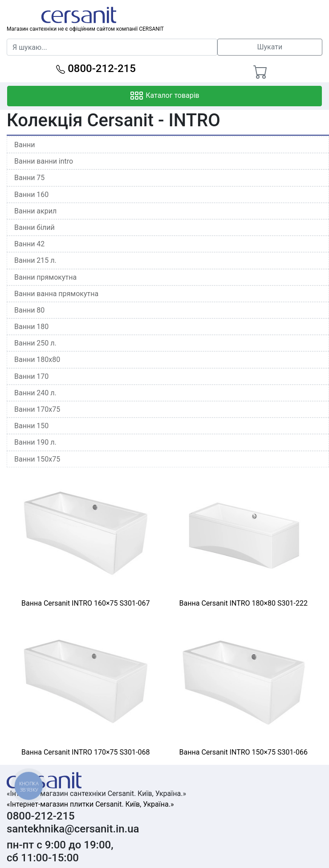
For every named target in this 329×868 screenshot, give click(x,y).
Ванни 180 (31, 327)
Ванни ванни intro (44, 161)
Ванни (24, 145)
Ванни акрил (35, 211)
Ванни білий (35, 227)
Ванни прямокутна (45, 277)
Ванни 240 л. (35, 393)
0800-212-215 (96, 68)
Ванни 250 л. (35, 343)
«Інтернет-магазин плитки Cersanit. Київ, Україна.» (90, 804)
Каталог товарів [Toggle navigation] (164, 96)
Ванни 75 (29, 178)
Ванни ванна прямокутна (56, 294)
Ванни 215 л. (35, 260)
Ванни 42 (29, 244)
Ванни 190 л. (35, 442)
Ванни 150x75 (37, 459)
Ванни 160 (31, 195)
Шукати (270, 47)
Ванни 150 (31, 426)
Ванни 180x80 (37, 360)
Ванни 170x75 (37, 409)
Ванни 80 (29, 310)
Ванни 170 (31, 376)
